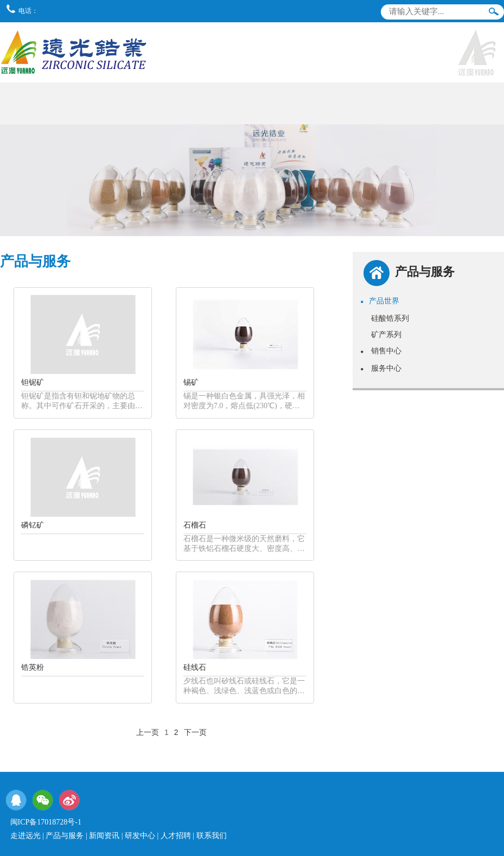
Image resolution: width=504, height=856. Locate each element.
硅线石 (195, 667)
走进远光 (25, 836)
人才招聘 (176, 836)
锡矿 (191, 382)
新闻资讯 (104, 836)
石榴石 (195, 525)
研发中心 (140, 836)
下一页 (195, 732)
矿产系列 (386, 334)
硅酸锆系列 (390, 318)
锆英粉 (33, 667)
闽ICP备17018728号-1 (46, 822)
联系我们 (212, 836)
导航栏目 (489, 35)
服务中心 (381, 368)
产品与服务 (65, 836)
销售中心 (381, 351)
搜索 (494, 14)
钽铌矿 (33, 382)
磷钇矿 (33, 525)
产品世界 (380, 301)
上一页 (148, 732)
